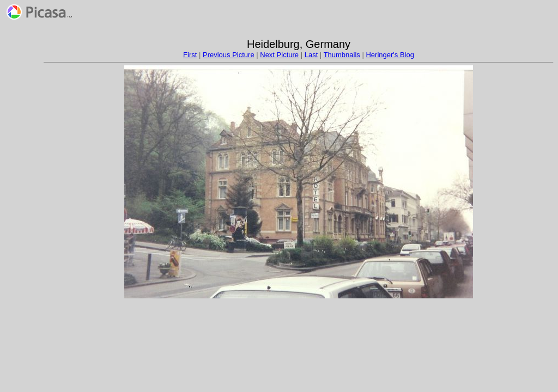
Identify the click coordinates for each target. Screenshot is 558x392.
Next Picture (279, 55)
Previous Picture (229, 55)
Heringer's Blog (390, 55)
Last (311, 55)
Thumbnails (342, 55)
